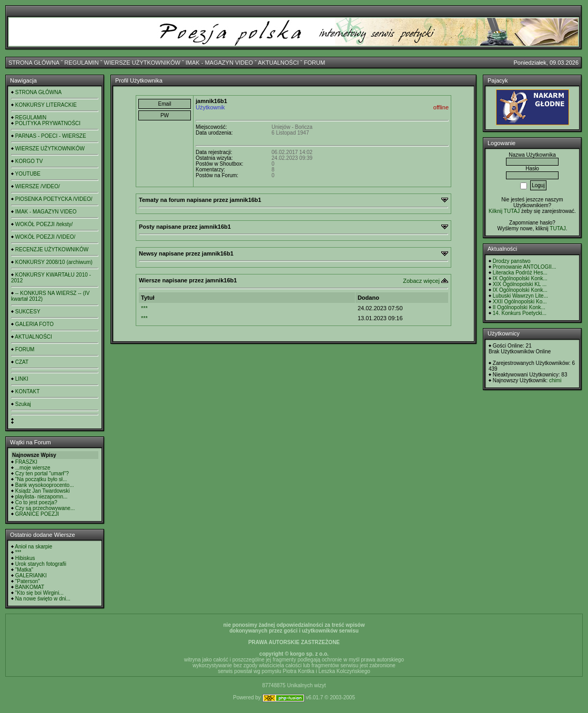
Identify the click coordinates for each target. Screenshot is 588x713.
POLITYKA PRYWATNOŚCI (48, 123)
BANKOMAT (30, 587)
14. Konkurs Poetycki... (520, 313)
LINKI (22, 379)
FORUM (315, 63)
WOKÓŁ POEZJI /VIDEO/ (45, 237)
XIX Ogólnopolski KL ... (520, 284)
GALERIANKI (31, 576)
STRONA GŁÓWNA (34, 63)
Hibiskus (25, 558)
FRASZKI (26, 462)
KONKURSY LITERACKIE (46, 105)
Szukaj (23, 404)
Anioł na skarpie (33, 547)
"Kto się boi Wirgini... (39, 593)
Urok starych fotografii (41, 564)
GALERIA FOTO (34, 324)
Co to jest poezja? (36, 502)
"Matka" (24, 570)
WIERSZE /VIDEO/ (38, 186)
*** (18, 552)
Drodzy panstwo (512, 261)
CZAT (22, 362)
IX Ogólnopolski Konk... (520, 278)
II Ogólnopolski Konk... (519, 307)
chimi (555, 380)
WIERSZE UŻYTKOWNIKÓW (142, 63)
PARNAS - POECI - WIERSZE (51, 136)
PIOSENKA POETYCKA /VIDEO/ (54, 199)
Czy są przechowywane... (45, 508)
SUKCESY (28, 312)
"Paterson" (28, 581)
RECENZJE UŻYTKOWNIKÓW (52, 249)
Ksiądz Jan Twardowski (43, 491)
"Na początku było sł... (41, 479)
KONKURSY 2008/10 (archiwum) (54, 262)
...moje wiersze (33, 468)
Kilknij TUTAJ (504, 211)
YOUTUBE (28, 174)
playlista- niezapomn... (42, 497)
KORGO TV (29, 161)
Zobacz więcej (421, 281)
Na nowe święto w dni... (43, 599)
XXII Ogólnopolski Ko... (520, 302)
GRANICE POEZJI (37, 514)
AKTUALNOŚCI (278, 63)
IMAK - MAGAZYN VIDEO (219, 63)
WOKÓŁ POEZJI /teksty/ (44, 224)
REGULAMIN (81, 63)
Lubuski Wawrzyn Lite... (520, 296)
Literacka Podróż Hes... (520, 273)
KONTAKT (27, 391)
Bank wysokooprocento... (45, 485)
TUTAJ (557, 228)
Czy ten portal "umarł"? (42, 473)
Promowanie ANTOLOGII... (524, 267)
